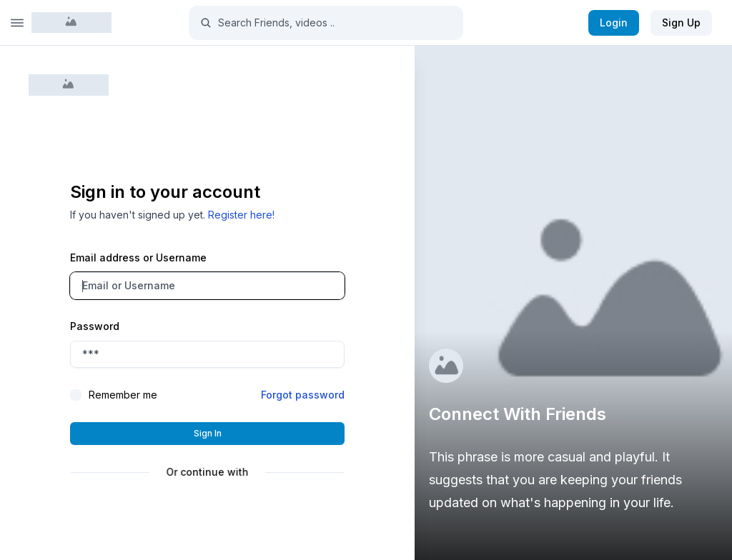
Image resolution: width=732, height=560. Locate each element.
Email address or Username (138, 257)
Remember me (123, 395)
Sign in (208, 433)
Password (95, 326)
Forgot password (303, 395)
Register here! (241, 215)
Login (614, 22)
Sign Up (681, 22)
